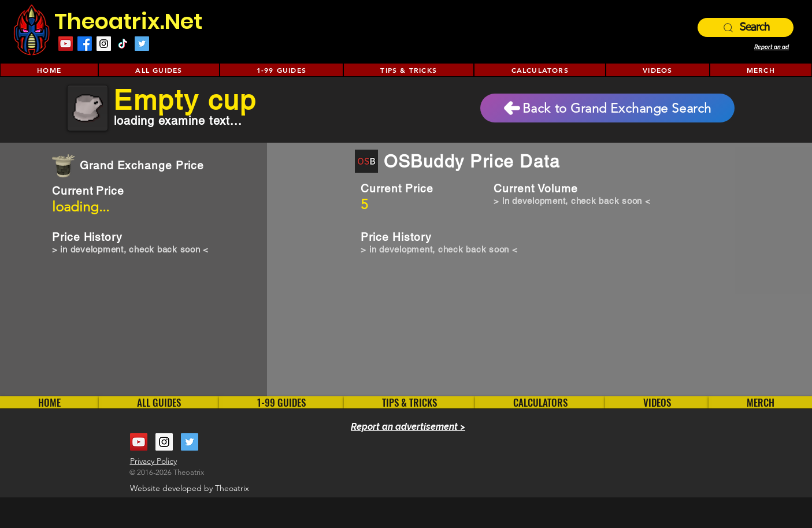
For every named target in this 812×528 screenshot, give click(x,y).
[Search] (746, 27)
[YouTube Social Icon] (139, 442)
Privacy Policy (153, 461)
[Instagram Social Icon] (104, 44)
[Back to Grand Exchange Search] (607, 108)
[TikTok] (123, 44)
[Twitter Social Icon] (142, 44)
